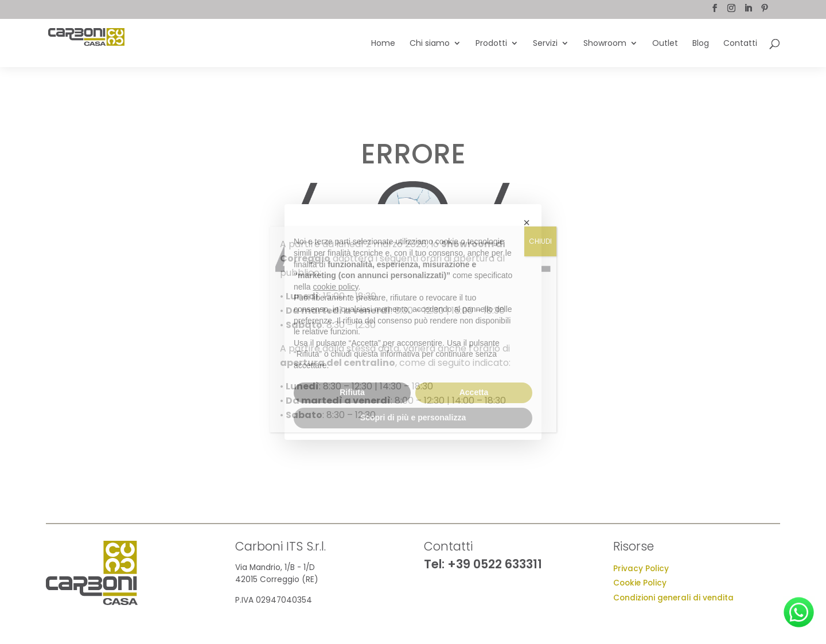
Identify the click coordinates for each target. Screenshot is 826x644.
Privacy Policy (641, 569)
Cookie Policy (640, 583)
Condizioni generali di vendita (673, 598)
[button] (527, 223)
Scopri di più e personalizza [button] (413, 417)
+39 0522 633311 (495, 564)
